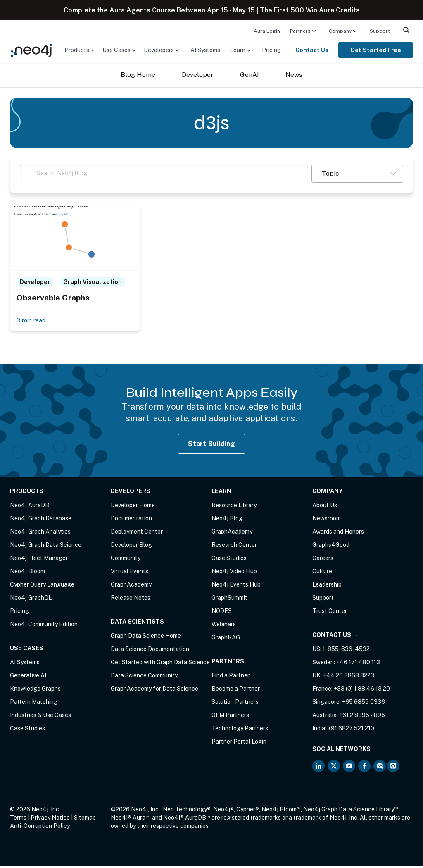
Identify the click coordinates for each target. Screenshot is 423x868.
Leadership (327, 586)
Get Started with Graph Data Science (160, 664)
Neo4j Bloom (27, 573)
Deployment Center (137, 533)
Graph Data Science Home (146, 637)
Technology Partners (240, 730)
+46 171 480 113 (358, 664)
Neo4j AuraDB (30, 507)
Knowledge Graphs (35, 690)
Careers (323, 560)
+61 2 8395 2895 (362, 717)
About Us (325, 507)
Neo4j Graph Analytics (40, 533)
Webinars (224, 626)
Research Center (234, 546)
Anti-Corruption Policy (40, 827)
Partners (300, 31)
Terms (18, 819)
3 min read (33, 321)
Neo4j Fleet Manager (39, 560)
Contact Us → (335, 637)
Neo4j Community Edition (44, 626)
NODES (222, 613)
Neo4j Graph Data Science (46, 546)
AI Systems (205, 50)
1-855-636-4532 (346, 651)
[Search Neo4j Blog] (164, 173)
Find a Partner (231, 677)
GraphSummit (229, 599)
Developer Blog (131, 546)
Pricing (271, 50)
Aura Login (267, 31)
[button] (357, 174)
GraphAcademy (131, 586)
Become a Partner (236, 690)
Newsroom (327, 520)
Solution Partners (235, 703)
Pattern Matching (34, 703)
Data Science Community (144, 677)
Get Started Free (376, 50)
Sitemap (85, 819)
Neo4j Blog (227, 520)
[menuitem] (267, 31)
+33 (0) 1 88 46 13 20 (362, 690)
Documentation (131, 520)
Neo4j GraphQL (31, 599)
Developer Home (133, 507)
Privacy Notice (50, 819)
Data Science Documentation (150, 651)
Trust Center (330, 613)
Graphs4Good (331, 546)
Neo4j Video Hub (234, 573)
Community (126, 560)
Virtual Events (130, 573)
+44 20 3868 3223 (349, 677)
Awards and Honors (338, 533)
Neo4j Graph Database (41, 520)
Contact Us (312, 50)
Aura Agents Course (142, 10)
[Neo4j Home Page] (31, 49)
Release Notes (131, 599)
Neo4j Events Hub (236, 586)
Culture (322, 573)
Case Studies (27, 730)
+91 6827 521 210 (351, 730)
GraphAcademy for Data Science (154, 690)
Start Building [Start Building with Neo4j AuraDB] (211, 445)
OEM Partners (230, 717)
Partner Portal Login (239, 743)
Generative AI (28, 677)
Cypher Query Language (42, 586)
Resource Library (234, 507)
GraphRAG (226, 639)
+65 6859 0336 (364, 703)
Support (380, 31)
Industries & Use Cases (40, 717)
